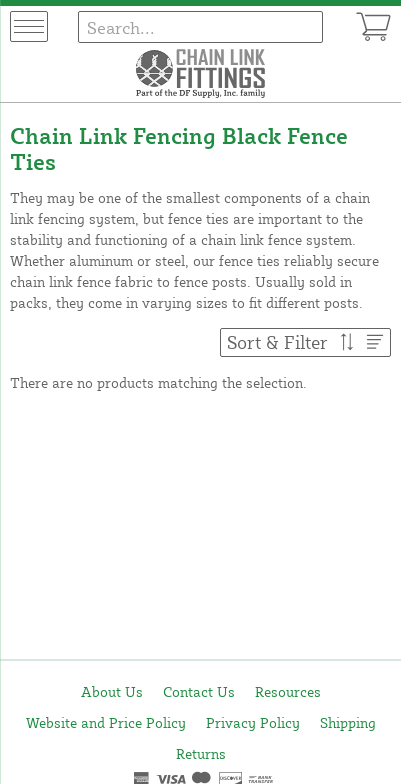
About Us (112, 691)
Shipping (348, 722)
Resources (288, 691)
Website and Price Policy (106, 722)
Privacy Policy (253, 722)
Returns (201, 753)
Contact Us (199, 691)
